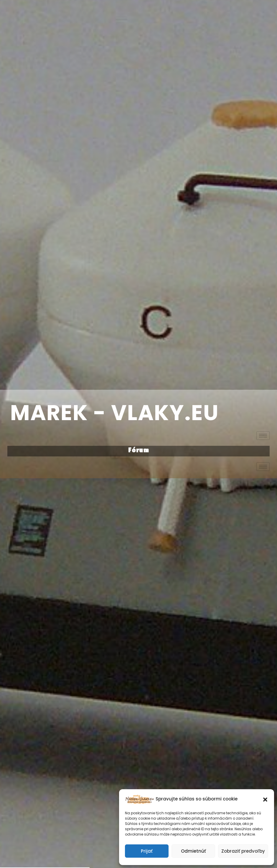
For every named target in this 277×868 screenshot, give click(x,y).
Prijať (147, 851)
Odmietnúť (193, 851)
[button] (265, 799)
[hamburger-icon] (263, 436)
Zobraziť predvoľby (243, 851)
